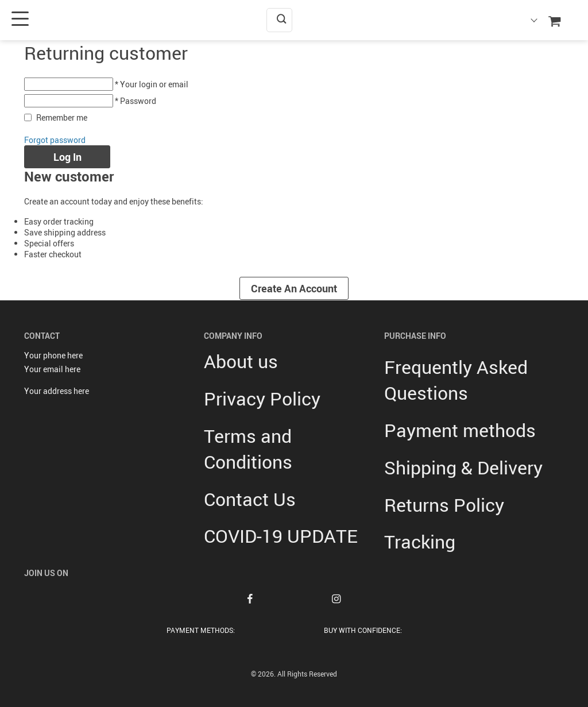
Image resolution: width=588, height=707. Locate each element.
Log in (67, 157)
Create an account (294, 288)
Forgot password (55, 140)
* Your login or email (152, 84)
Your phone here (53, 355)
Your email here (52, 369)
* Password (136, 101)
